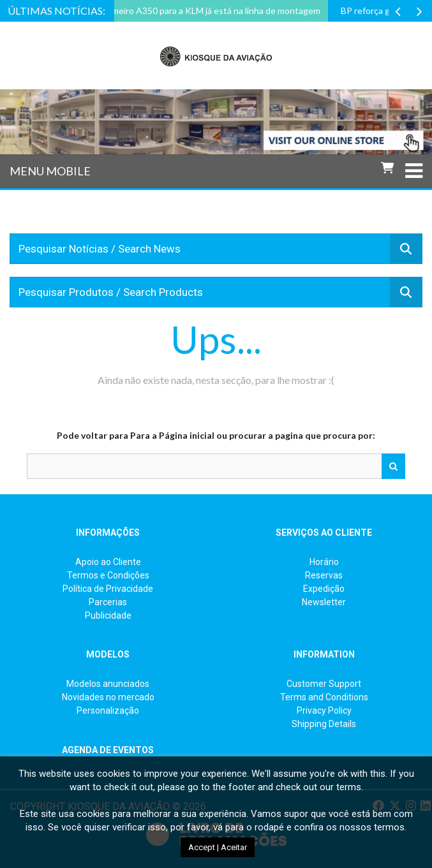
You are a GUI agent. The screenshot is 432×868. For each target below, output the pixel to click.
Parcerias (108, 602)
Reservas (324, 575)
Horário (324, 562)
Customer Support (324, 684)
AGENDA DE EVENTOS (108, 750)
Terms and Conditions (324, 697)
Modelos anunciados (108, 684)
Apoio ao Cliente (108, 562)
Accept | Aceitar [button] (218, 847)
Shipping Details (324, 724)
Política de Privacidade (108, 589)
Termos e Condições (108, 575)
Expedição (324, 589)
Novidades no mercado (108, 697)
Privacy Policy (324, 710)
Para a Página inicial (172, 435)
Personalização (108, 710)
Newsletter (324, 602)
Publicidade (108, 615)
